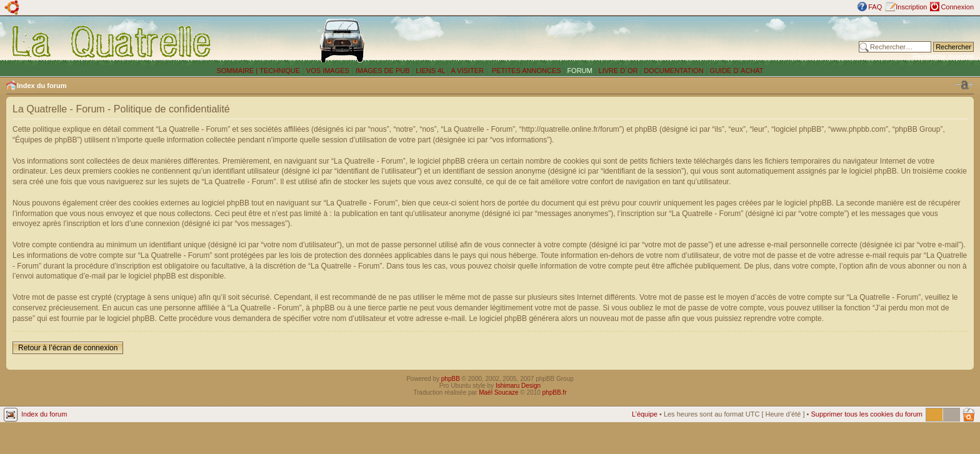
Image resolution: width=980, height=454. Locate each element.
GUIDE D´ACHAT (737, 71)
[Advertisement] (663, 41)
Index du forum (42, 86)
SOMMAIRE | (238, 71)
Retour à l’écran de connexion (68, 348)
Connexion (957, 7)
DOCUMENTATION (674, 71)
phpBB (451, 379)
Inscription (911, 7)
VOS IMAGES (328, 71)
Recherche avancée (943, 56)
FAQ (875, 7)
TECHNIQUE (280, 71)
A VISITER (468, 71)
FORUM (579, 71)
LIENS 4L (431, 71)
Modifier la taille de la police (964, 85)
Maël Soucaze (498, 392)
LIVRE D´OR (618, 71)
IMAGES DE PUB (383, 71)
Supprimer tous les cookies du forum (867, 414)
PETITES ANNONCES (526, 71)
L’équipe (645, 414)
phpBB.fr (555, 392)
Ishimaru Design (518, 386)
